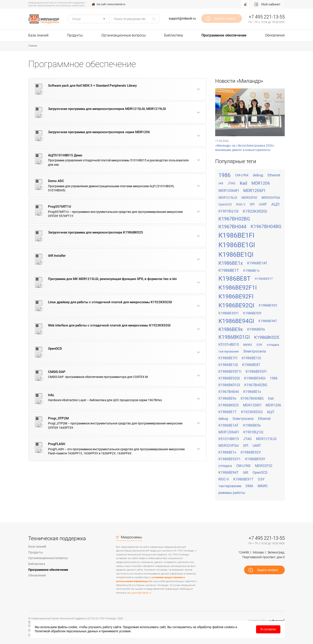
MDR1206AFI (229, 191)
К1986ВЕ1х (251, 271)
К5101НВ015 (229, 345)
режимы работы (232, 493)
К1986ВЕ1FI (236, 235)
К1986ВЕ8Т (235, 279)
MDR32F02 (249, 198)
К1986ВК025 (267, 337)
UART (263, 204)
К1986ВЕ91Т (264, 279)
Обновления (275, 35)
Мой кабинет (271, 4)
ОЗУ (259, 345)
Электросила (254, 351)
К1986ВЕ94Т (268, 321)
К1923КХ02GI (255, 211)
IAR (221, 183)
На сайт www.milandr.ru (111, 4)
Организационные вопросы (124, 35)
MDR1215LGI (228, 198)
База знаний (38, 35)
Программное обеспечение (224, 35)
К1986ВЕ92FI (236, 296)
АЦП (275, 204)
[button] (89, 19)
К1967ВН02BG (234, 219)
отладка (273, 345)
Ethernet (274, 175)
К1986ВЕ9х (256, 329)
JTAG (231, 183)
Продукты (75, 35)
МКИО (248, 345)
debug (258, 175)
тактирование (229, 351)
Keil (243, 183)
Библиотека (174, 35)
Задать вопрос (225, 18)
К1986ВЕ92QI (236, 305)
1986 (225, 175)
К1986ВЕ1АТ (257, 263)
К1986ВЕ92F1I (238, 288)
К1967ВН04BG (266, 227)
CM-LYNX (242, 175)
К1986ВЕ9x (231, 329)
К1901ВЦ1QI (228, 211)
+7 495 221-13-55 (267, 17)
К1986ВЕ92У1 (229, 313)
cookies (229, 627)
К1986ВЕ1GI (237, 245)
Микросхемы (131, 537)
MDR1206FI (254, 191)
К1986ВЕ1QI (236, 255)
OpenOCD (225, 204)
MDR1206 (261, 183)
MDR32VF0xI (271, 198)
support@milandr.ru (182, 18)
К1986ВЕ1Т (229, 270)
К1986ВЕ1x (231, 263)
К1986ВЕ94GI (236, 321)
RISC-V (241, 204)
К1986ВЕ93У (252, 313)
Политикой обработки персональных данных (66, 631)
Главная (33, 46)
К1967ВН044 (232, 227)
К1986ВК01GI (234, 337)
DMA (249, 486)
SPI (252, 204)
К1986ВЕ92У (268, 305)
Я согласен (268, 629)
